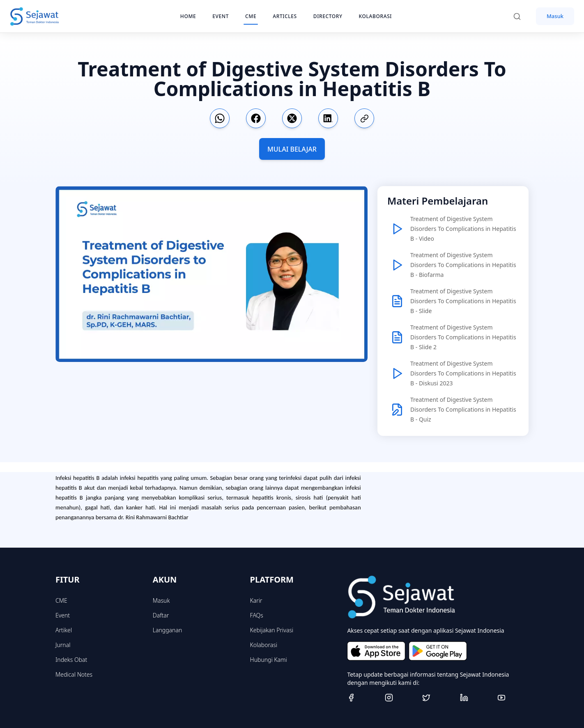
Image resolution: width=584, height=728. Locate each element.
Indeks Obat (71, 660)
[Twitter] (438, 698)
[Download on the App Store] (376, 651)
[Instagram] (400, 698)
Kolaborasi (264, 645)
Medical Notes (74, 674)
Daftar (161, 615)
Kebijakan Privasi (272, 630)
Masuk (555, 16)
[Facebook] (363, 698)
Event (63, 615)
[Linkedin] (476, 698)
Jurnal (63, 645)
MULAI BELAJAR (292, 149)
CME (61, 600)
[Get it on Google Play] (438, 651)
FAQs (257, 615)
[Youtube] (513, 698)
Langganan (167, 630)
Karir (256, 600)
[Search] (521, 16)
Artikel (64, 630)
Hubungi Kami (269, 660)
